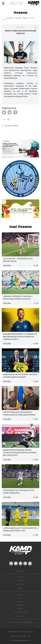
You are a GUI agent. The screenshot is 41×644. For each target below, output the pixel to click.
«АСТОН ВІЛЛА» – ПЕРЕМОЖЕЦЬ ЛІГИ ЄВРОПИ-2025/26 (18, 260)
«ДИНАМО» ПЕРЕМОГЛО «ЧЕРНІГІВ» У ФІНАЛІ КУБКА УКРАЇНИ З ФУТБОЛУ (18, 298)
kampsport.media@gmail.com (22, 622)
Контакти (20, 584)
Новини (18, 18)
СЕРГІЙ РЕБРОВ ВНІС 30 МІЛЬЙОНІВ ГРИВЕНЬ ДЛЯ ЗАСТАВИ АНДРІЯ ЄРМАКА (19, 413)
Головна (10, 18)
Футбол (20, 594)
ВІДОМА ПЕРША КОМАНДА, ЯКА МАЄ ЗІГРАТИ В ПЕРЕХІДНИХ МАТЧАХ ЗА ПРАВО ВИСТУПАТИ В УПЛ (20, 453)
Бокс (21, 598)
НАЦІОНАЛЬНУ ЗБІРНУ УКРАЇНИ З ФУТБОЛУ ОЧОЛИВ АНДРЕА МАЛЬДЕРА (20, 376)
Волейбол (21, 605)
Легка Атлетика (21, 612)
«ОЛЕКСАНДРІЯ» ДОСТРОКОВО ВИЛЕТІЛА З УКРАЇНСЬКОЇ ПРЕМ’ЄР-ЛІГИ (20, 529)
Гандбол (20, 608)
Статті (32, 18)
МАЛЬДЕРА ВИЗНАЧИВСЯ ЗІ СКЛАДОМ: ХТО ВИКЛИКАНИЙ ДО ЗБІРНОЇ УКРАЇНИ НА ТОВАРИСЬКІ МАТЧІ (20, 337)
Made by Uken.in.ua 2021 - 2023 (20, 636)
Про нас (21, 580)
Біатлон (21, 601)
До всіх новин (12, 125)
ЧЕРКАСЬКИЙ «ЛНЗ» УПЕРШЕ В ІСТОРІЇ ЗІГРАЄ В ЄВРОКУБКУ (19, 492)
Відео (25, 18)
